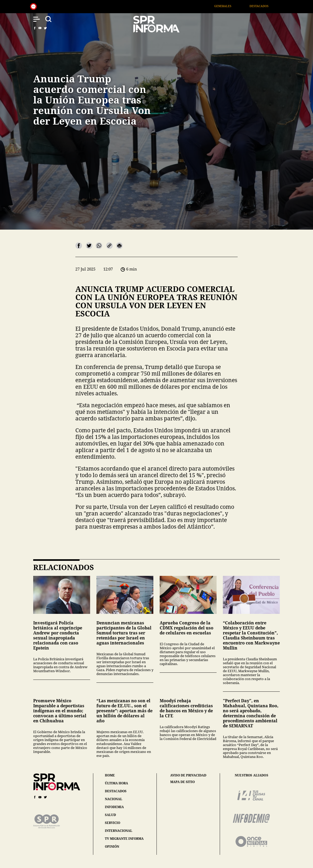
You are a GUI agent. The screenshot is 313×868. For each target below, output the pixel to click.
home (110, 775)
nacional (114, 799)
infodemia (114, 807)
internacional (119, 831)
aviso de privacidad (188, 775)
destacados (116, 791)
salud (110, 815)
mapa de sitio (182, 782)
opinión (112, 846)
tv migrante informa (124, 839)
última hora (116, 783)
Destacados (266, 6)
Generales (230, 6)
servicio (113, 823)
